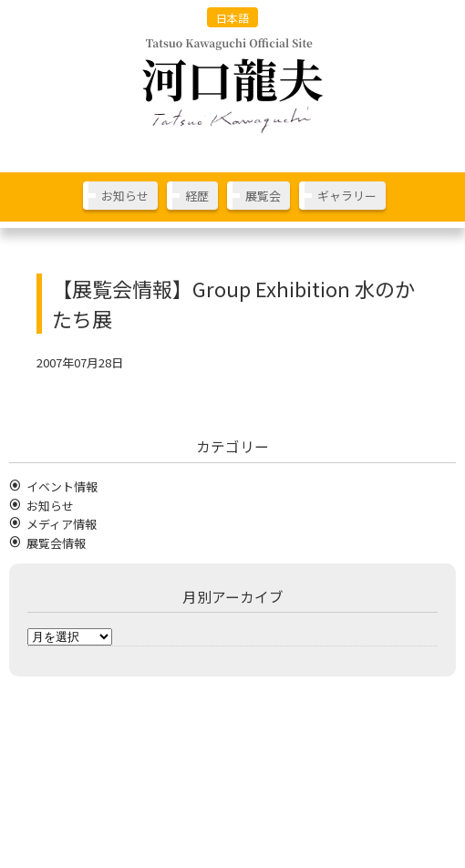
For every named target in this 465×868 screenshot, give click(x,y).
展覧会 (263, 196)
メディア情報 (62, 524)
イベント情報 (62, 486)
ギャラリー (347, 196)
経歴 (197, 196)
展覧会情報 (56, 543)
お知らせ (125, 196)
